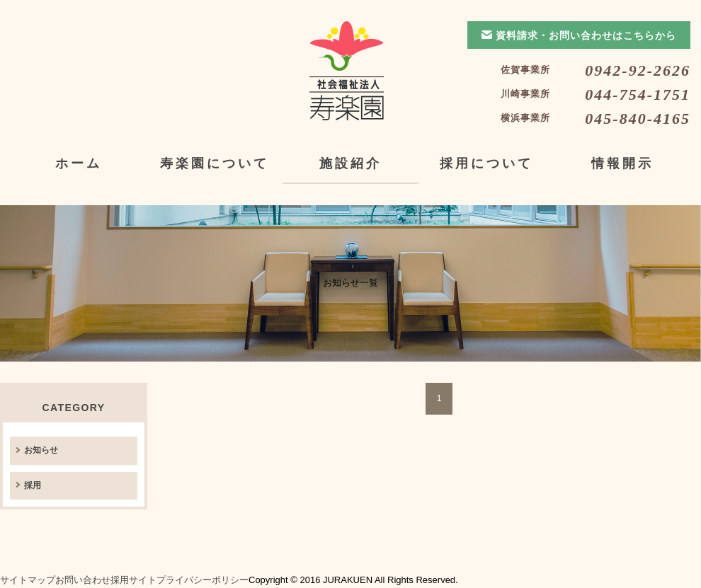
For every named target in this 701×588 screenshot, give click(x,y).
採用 (33, 485)
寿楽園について (215, 163)
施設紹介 (350, 163)
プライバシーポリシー (203, 580)
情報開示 (622, 163)
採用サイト (133, 580)
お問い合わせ (83, 580)
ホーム (79, 163)
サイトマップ (28, 580)
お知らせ (41, 450)
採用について (486, 163)
